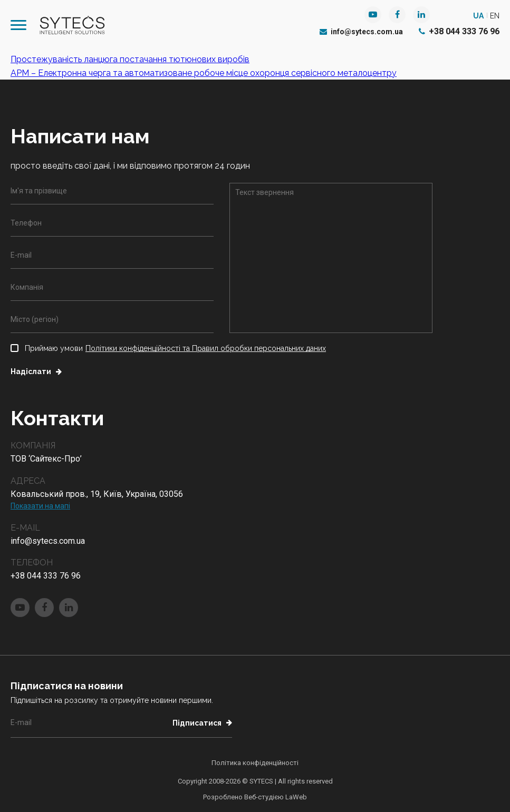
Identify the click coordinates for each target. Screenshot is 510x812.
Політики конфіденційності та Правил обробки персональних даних (206, 348)
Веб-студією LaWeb (276, 797)
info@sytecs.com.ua (361, 32)
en (495, 16)
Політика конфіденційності (255, 763)
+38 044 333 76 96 (459, 31)
